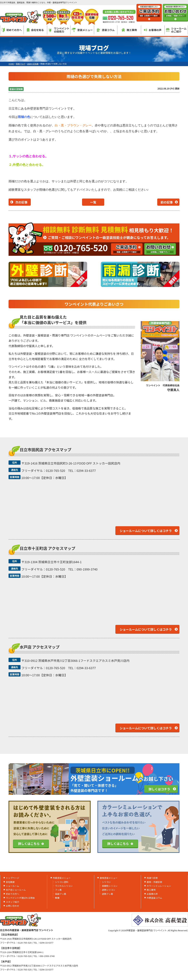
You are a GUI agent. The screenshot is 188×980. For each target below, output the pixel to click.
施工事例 (129, 30)
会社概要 (10, 882)
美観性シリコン (110, 886)
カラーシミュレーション (159, 886)
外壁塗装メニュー (62, 878)
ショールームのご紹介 (176, 30)
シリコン (106, 882)
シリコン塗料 (62, 882)
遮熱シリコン (109, 890)
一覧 (93, 202)
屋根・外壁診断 (154, 882)
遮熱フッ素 (107, 894)
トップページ (12, 878)
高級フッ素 (61, 894)
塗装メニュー (82, 30)
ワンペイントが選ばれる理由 (20, 898)
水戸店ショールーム (16, 890)
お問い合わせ (12, 906)
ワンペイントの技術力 (59, 30)
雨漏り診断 (152, 878)
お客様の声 (153, 30)
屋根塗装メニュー (109, 878)
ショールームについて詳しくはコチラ (146, 531)
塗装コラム (106, 30)
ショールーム (12, 886)
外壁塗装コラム (154, 898)
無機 (57, 898)
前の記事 (167, 202)
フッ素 (58, 890)
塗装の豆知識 (16, 89)
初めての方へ (12, 30)
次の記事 (21, 202)
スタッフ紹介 (12, 902)
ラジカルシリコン (64, 886)
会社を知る (35, 30)
